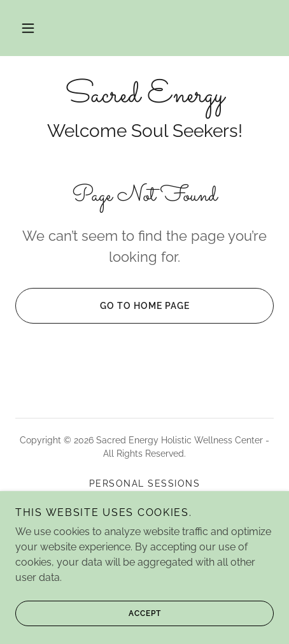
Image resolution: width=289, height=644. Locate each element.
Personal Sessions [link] (144, 483)
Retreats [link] (145, 514)
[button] (28, 28)
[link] (144, 96)
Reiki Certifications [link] (145, 499)
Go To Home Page (102, 306)
